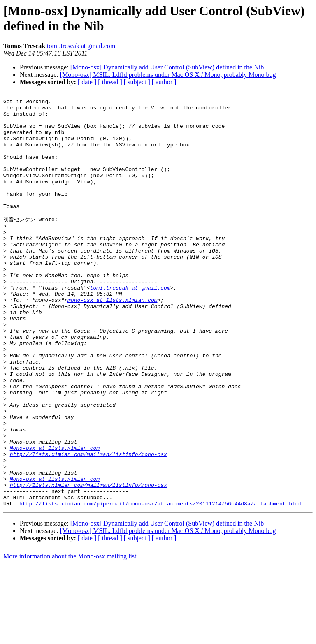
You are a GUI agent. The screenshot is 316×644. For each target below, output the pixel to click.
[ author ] (164, 82)
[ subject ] (137, 82)
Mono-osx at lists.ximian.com (55, 517)
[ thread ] (110, 82)
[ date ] (87, 82)
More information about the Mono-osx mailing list (70, 637)
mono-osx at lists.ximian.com (112, 340)
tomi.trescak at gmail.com (81, 46)
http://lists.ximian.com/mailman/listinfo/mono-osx (88, 525)
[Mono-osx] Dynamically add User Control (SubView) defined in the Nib (167, 67)
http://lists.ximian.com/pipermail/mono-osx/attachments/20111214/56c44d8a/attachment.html (160, 584)
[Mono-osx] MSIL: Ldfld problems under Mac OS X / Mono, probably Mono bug (168, 75)
